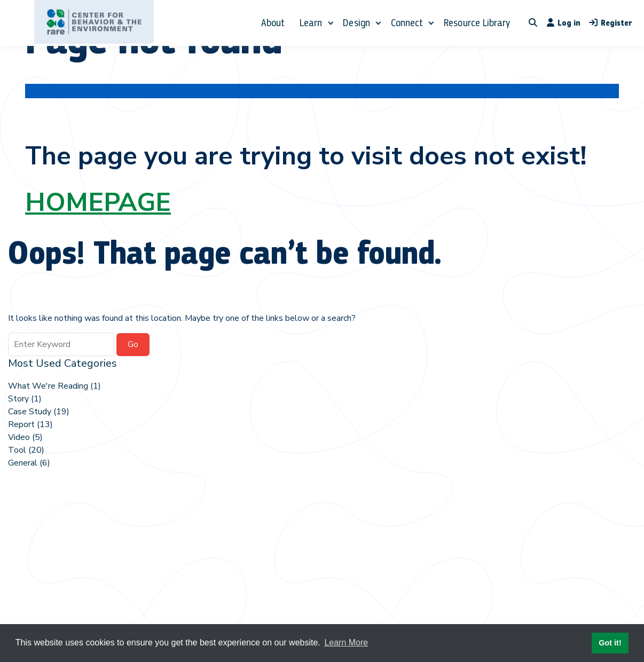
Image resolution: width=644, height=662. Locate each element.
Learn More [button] (346, 643)
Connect (407, 23)
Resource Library (477, 23)
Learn (311, 23)
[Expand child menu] (330, 23)
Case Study (30, 412)
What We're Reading (48, 386)
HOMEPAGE (98, 202)
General (23, 463)
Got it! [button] (610, 643)
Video (19, 437)
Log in (564, 23)
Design (356, 23)
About (273, 23)
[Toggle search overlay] (533, 23)
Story (18, 399)
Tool (17, 450)
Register (610, 23)
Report (21, 424)
